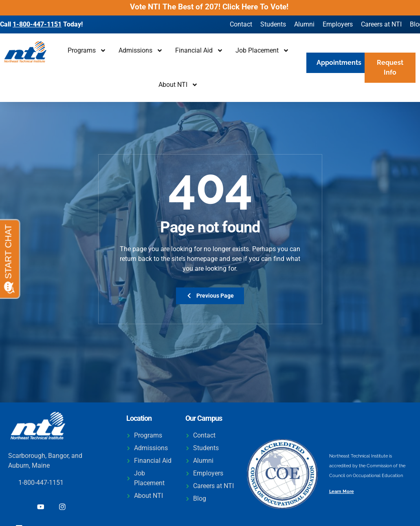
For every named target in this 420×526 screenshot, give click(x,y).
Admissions (141, 51)
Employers (338, 24)
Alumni (304, 24)
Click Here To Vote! (256, 7)
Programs (87, 51)
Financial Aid (199, 51)
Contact (241, 24)
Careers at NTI (381, 24)
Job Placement (262, 51)
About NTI (178, 85)
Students (273, 24)
